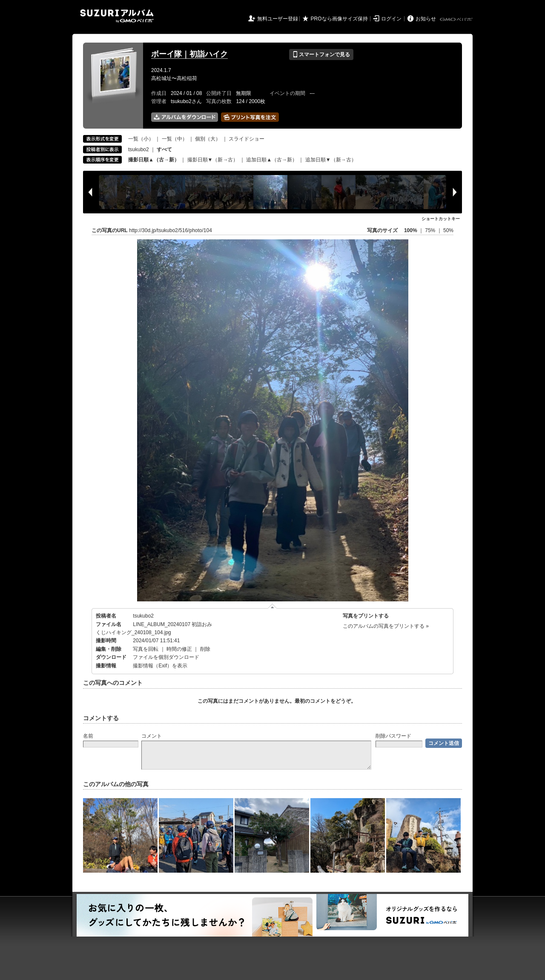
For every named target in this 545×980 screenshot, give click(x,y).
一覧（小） (141, 139)
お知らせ (426, 19)
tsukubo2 (139, 149)
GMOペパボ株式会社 (457, 20)
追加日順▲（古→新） (272, 160)
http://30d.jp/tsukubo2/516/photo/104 (171, 230)
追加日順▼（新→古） (331, 160)
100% (411, 230)
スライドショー (247, 139)
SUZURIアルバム (117, 16)
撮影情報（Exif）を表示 (160, 666)
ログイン (391, 19)
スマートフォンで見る (321, 55)
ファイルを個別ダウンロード (166, 657)
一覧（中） (175, 139)
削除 (205, 649)
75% (431, 230)
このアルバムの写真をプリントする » (386, 626)
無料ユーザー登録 (278, 19)
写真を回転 (146, 649)
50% (448, 230)
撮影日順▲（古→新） (154, 160)
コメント (152, 736)
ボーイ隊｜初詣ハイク (189, 54)
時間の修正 (179, 649)
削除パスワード (393, 736)
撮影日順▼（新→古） (213, 160)
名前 (88, 736)
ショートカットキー (441, 219)
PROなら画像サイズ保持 (339, 19)
